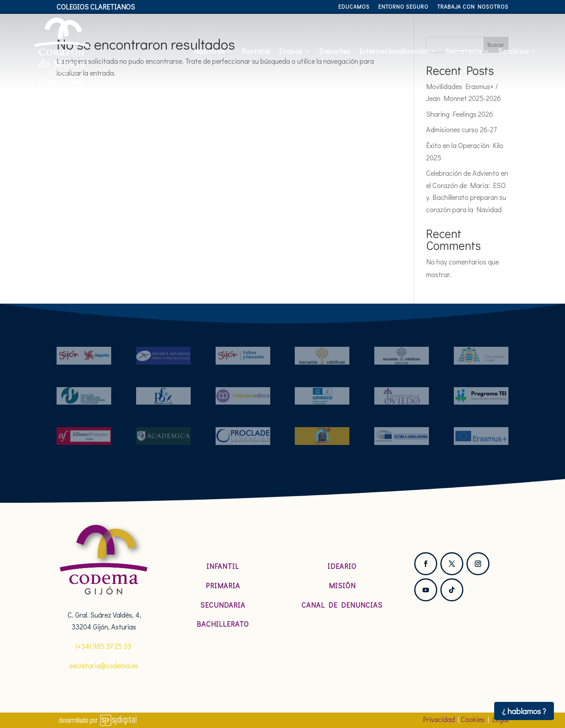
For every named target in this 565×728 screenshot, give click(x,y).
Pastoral (256, 51)
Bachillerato (223, 624)
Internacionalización (394, 51)
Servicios (514, 51)
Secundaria (223, 605)
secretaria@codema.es (104, 665)
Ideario (342, 566)
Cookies (473, 719)
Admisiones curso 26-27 (461, 129)
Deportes (335, 51)
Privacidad (439, 719)
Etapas (291, 51)
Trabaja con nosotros (473, 7)
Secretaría (463, 51)
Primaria (223, 585)
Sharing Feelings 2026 (460, 114)
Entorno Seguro (403, 7)
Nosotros (210, 51)
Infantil (223, 566)
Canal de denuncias (342, 605)
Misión (342, 585)
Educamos (354, 7)
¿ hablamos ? (524, 711)
